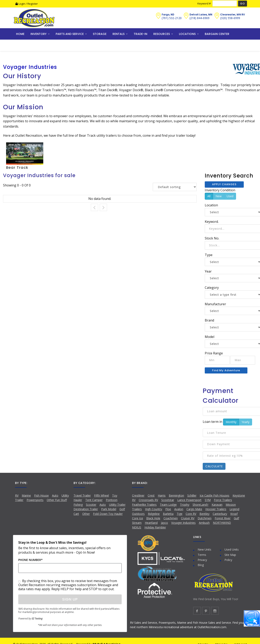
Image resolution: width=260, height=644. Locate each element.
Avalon (179, 509)
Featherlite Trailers (144, 505)
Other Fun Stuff (57, 500)
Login (21, 4)
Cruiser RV (188, 518)
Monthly (231, 422)
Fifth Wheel (101, 495)
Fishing (78, 505)
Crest (151, 495)
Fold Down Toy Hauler (108, 514)
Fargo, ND (168, 15)
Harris (162, 495)
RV (17, 495)
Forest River (223, 518)
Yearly (245, 422)
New (219, 196)
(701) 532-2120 (172, 18)
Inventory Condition (220, 190)
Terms (202, 555)
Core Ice (138, 518)
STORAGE (100, 34)
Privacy (202, 560)
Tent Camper (94, 500)
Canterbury (220, 514)
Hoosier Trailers (216, 509)
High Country (154, 509)
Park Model (109, 509)
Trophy (185, 505)
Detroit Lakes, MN (201, 15)
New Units (204, 549)
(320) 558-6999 (230, 18)
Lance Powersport (189, 500)
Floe (168, 509)
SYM (208, 500)
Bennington (176, 495)
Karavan (217, 505)
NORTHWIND (222, 523)
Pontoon (112, 500)
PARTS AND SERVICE (70, 34)
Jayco (164, 523)
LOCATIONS (187, 34)
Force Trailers (223, 500)
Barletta (168, 514)
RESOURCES (162, 34)
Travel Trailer (82, 495)
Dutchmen (205, 518)
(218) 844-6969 (199, 18)
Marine (26, 495)
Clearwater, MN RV (233, 15)
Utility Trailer (117, 505)
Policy (228, 560)
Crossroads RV (148, 500)
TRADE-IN (140, 34)
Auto (55, 495)
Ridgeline (154, 514)
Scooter (91, 505)
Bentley (204, 514)
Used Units (232, 549)
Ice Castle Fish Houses (214, 495)
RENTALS (119, 34)
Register (33, 4)
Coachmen (171, 518)
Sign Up (70, 599)
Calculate (214, 466)
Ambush (204, 523)
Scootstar (168, 500)
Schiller (192, 495)
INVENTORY (38, 34)
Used (230, 196)
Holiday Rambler (155, 527)
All (209, 196)
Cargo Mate (194, 509)
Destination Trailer (86, 509)
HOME (20, 34)
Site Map (230, 555)
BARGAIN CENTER (217, 34)
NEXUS (137, 527)
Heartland (151, 523)
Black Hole (153, 518)
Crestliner (138, 495)
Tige (180, 514)
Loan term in (212, 422)
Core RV (191, 514)
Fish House (41, 495)
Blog (201, 565)
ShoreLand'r (200, 505)
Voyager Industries (183, 523)
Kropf (234, 514)
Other (86, 514)
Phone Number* (30, 560)
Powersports (35, 500)
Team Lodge (168, 505)
